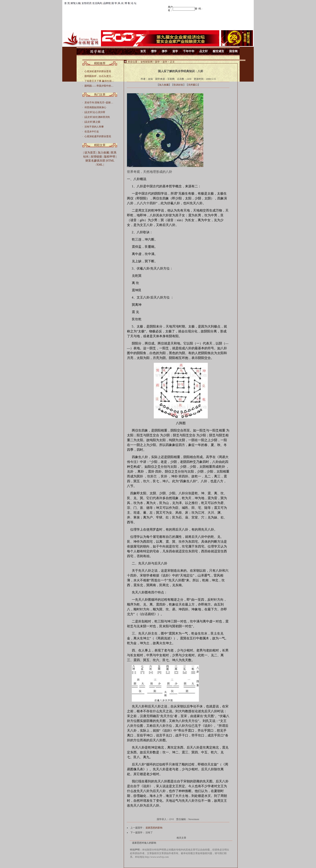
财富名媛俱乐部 (95, 161)
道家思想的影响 (154, 828)
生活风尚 (97, 3)
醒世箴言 (218, 51)
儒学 (154, 51)
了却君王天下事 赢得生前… (99, 81)
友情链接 (96, 157)
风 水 (121, 3)
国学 (157, 62)
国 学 (114, 3)
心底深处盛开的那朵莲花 (98, 71)
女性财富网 (147, 62)
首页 (143, 51)
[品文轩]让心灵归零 (95, 112)
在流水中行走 (92, 132)
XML (100, 165)
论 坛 (134, 3)
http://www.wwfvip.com (157, 857)
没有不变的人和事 (94, 127)
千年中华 (189, 51)
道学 (175, 51)
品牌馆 (107, 3)
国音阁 (233, 51)
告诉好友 (178, 85)
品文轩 (204, 51)
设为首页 (90, 153)
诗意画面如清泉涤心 (95, 107)
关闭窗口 (193, 85)
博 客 (127, 3)
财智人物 (76, 3)
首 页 (67, 3)
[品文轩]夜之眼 (93, 122)
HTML (110, 161)
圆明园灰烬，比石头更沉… (99, 76)
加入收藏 (164, 85)
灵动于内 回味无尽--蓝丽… (99, 103)
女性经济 (86, 3)
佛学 (164, 51)
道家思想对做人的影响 (144, 843)
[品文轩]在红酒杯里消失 (97, 117)
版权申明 (110, 157)
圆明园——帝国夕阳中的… (99, 86)
